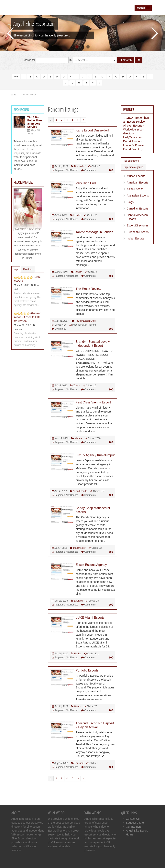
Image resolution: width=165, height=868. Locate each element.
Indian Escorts (135, 238)
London (77, 215)
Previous (10, 33)
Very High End (86, 183)
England (78, 601)
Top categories (131, 161)
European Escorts (138, 232)
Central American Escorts (137, 217)
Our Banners (134, 827)
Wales (77, 706)
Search (126, 60)
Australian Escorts (138, 196)
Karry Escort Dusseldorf (92, 130)
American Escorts (137, 183)
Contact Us (133, 819)
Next (155, 33)
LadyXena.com (132, 137)
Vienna (78, 438)
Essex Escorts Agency (91, 565)
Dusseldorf (80, 166)
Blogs (130, 202)
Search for (46, 60)
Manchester (79, 548)
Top (16, 270)
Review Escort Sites (85, 321)
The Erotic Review (88, 289)
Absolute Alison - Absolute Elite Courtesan (27, 317)
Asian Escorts (80, 491)
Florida (78, 654)
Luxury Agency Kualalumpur (95, 455)
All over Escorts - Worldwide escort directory (134, 129)
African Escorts (136, 176)
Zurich (77, 386)
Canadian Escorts (138, 209)
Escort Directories (137, 225)
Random (28, 269)
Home (14, 95)
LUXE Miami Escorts (90, 618)
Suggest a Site (135, 823)
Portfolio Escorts (87, 670)
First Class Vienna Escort (93, 402)
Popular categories (133, 167)
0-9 (16, 77)
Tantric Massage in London (94, 232)
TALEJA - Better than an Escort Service (35, 122)
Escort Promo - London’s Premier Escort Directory (134, 145)
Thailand (79, 763)
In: (93, 60)
